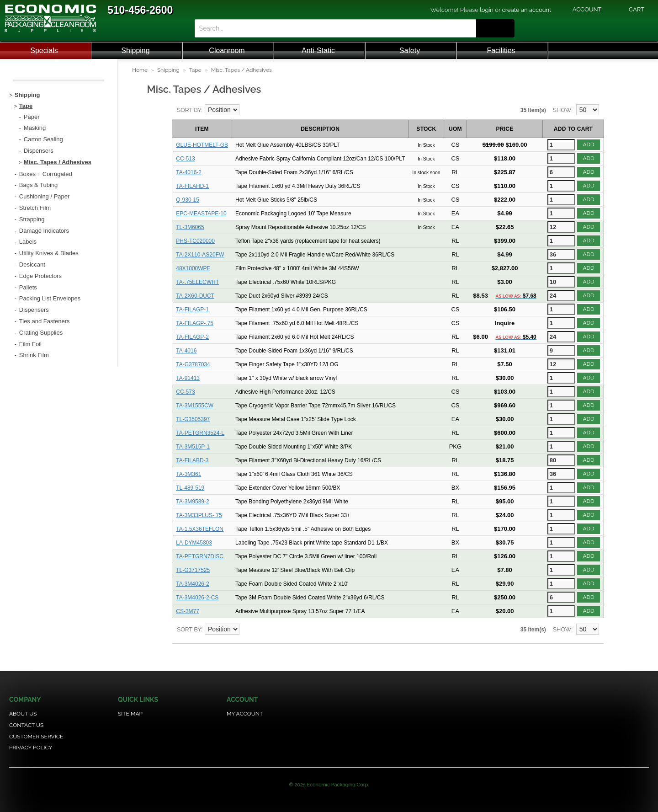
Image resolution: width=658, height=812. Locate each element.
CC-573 (185, 392)
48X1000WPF (193, 268)
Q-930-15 (188, 200)
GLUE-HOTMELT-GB (202, 145)
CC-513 (185, 159)
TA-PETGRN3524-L (200, 433)
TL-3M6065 (190, 227)
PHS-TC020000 (195, 241)
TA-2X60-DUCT (195, 296)
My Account (245, 714)
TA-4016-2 (189, 172)
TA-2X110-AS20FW (200, 255)
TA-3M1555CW (195, 406)
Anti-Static (318, 51)
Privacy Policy (31, 748)
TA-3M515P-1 (193, 447)
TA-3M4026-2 (192, 584)
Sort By (189, 110)
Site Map (130, 714)
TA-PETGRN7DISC (200, 556)
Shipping (135, 51)
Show (562, 110)
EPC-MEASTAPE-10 (201, 214)
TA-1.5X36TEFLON (200, 529)
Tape (195, 70)
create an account (527, 10)
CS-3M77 (188, 611)
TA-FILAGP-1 (192, 310)
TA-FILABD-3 (192, 460)
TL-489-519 (190, 488)
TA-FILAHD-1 (192, 186)
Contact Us (26, 725)
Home (140, 70)
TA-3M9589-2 (192, 502)
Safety (410, 51)
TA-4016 (186, 351)
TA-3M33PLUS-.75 (199, 515)
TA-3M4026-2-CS (197, 598)
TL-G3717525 (193, 570)
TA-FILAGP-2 (192, 337)
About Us (23, 714)
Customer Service (36, 737)
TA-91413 (188, 378)
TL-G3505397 (193, 419)
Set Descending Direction (248, 110)
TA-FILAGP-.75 (195, 323)
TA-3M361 (188, 474)
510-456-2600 (140, 10)
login (487, 10)
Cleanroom (227, 51)
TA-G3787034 (193, 364)
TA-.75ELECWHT (197, 282)
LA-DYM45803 (194, 543)
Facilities (501, 51)
